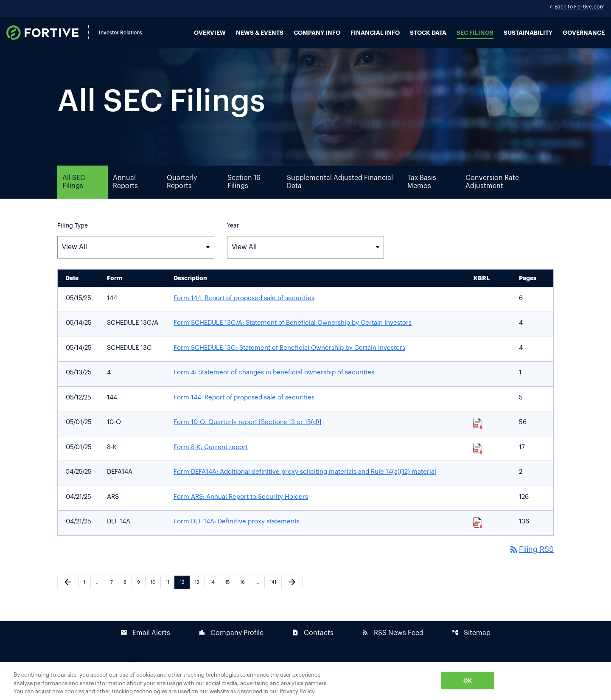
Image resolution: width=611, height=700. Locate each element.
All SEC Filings (74, 193)
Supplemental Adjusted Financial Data (340, 193)
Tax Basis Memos (422, 193)
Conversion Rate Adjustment (492, 193)
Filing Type (73, 236)
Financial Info (375, 33)
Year (233, 236)
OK (468, 680)
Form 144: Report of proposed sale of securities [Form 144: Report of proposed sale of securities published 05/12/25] (244, 408)
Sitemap (471, 644)
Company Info (317, 33)
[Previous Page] (68, 593)
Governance (584, 33)
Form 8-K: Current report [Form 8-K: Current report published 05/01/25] (211, 458)
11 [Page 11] (170, 593)
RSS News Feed (393, 644)
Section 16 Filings (244, 193)
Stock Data (428, 33)
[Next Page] (292, 593)
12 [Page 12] (185, 593)
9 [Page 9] (141, 593)
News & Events (260, 33)
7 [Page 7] (114, 593)
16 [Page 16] (245, 593)
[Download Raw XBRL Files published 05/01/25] (478, 434)
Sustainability (528, 33)
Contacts (313, 644)
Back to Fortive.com (580, 8)
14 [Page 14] (215, 593)
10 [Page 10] (156, 593)
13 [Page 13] (200, 593)
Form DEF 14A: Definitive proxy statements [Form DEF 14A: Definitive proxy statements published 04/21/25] (237, 533)
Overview (210, 33)
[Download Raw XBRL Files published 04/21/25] (478, 533)
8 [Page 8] (128, 593)
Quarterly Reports (182, 193)
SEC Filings (475, 33)
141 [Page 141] (275, 593)
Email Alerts (145, 644)
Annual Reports (125, 193)
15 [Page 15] (230, 593)
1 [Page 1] (87, 593)
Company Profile (231, 644)
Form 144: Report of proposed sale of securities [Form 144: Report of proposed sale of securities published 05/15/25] (244, 309)
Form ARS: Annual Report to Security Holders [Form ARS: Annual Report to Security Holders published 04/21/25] (241, 507)
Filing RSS (531, 560)
